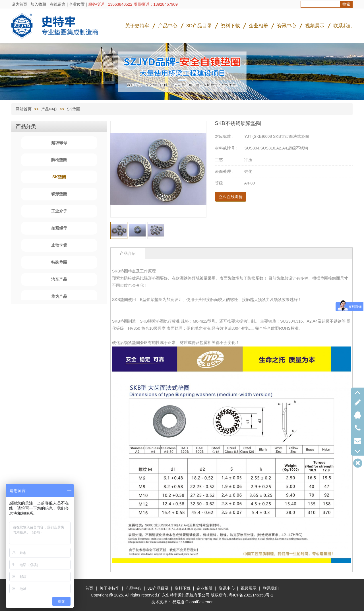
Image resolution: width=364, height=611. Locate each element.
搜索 (346, 4)
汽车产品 (59, 279)
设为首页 (19, 4)
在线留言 (58, 4)
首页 (89, 588)
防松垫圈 (59, 160)
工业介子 (59, 211)
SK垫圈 (74, 109)
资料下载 (230, 26)
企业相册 (258, 26)
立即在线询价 (231, 197)
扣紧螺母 (59, 228)
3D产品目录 (199, 26)
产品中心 (168, 26)
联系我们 (343, 26)
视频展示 (315, 26)
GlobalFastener (199, 602)
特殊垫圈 (59, 262)
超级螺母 (59, 143)
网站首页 (24, 109)
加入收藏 (38, 4)
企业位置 (77, 4)
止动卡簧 (59, 245)
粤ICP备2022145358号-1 (251, 595)
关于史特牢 (137, 26)
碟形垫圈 (59, 194)
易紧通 (178, 602)
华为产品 (59, 296)
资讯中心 (287, 26)
